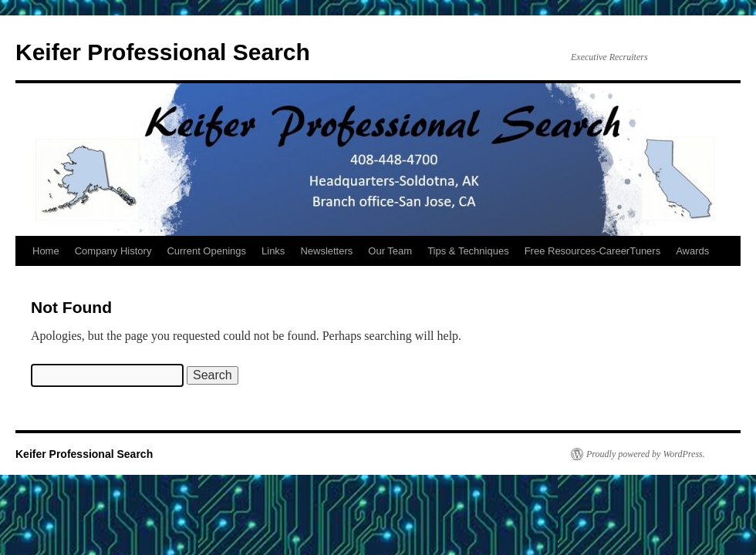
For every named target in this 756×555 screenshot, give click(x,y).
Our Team (390, 251)
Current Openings (206, 251)
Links (273, 251)
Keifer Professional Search (163, 52)
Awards (692, 251)
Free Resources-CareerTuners (593, 251)
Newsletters (326, 251)
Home (46, 251)
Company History (113, 251)
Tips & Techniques (468, 251)
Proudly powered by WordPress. (646, 454)
